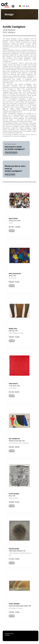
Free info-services (11, 153)
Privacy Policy (9, 634)
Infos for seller (10, 174)
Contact (7, 635)
